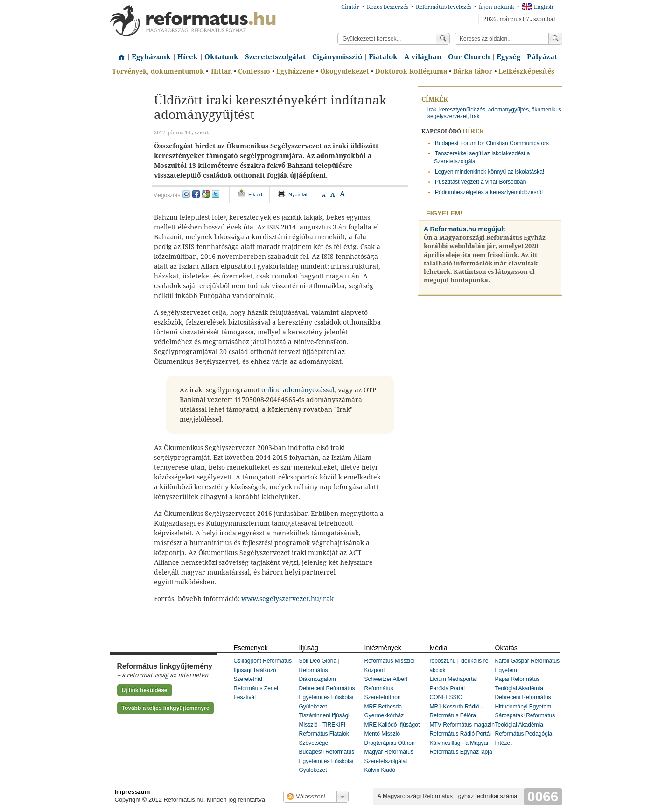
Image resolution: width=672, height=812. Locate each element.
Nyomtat (298, 194)
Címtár (350, 7)
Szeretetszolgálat (275, 57)
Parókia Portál (447, 688)
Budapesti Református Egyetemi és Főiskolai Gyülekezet (327, 761)
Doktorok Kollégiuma (411, 71)
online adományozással (298, 390)
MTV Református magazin (462, 725)
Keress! (555, 39)
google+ (206, 194)
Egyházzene (295, 71)
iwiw (186, 194)
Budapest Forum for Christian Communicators (492, 143)
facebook (196, 194)
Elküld (255, 194)
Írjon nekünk (497, 7)
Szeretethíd (248, 679)
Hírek (188, 57)
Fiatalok (383, 57)
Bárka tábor (473, 71)
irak (432, 110)
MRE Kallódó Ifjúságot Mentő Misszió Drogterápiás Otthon (392, 734)
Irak (475, 116)
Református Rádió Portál (460, 734)
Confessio (254, 71)
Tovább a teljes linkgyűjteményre (166, 708)
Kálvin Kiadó (380, 770)
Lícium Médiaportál (453, 679)
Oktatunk (221, 57)
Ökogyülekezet (345, 71)
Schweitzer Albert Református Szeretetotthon (386, 688)
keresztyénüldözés (462, 110)
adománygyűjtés (508, 110)
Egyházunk (151, 57)
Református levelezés (444, 7)
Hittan (221, 71)
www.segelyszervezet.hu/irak (287, 599)
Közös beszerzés (388, 7)
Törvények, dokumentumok (158, 71)
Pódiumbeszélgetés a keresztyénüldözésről (489, 192)
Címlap (119, 54)
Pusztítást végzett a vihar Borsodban (480, 182)
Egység (508, 57)
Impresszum (133, 792)
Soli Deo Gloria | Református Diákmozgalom (319, 670)
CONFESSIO (446, 697)
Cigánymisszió (337, 57)
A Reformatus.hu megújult (465, 229)
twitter (216, 194)
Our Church (469, 57)
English (538, 7)
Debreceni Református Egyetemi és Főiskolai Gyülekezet (327, 697)
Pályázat (542, 57)
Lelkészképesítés (526, 71)
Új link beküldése (145, 690)
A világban (423, 57)
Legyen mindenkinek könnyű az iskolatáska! (490, 172)
